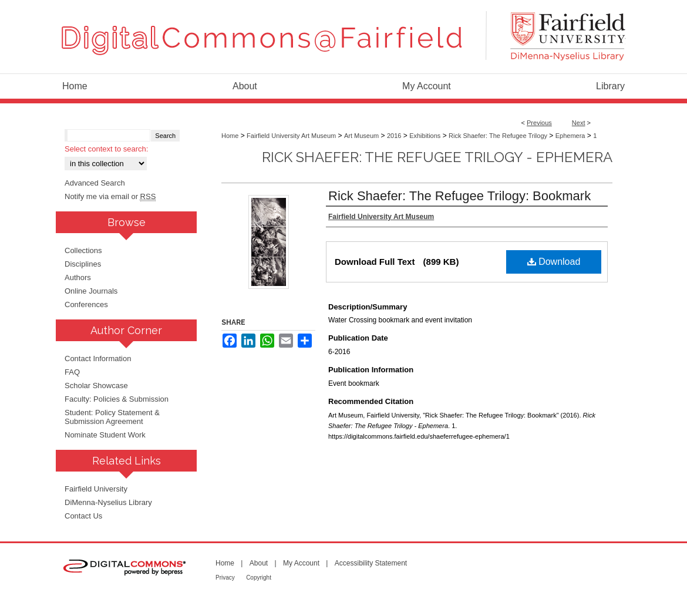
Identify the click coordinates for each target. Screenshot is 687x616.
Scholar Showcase (96, 386)
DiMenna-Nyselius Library (108, 502)
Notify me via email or (110, 196)
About (259, 563)
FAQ (72, 372)
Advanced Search (95, 183)
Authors (78, 277)
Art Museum (361, 136)
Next (579, 123)
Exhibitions (425, 136)
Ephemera (570, 136)
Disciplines (83, 264)
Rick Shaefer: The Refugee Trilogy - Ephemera (437, 157)
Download (554, 262)
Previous (539, 123)
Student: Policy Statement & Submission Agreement (112, 417)
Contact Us (83, 516)
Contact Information (98, 359)
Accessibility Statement (371, 563)
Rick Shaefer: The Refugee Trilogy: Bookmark (459, 196)
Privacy (225, 578)
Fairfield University (96, 489)
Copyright (259, 578)
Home (230, 136)
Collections (83, 250)
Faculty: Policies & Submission (117, 399)
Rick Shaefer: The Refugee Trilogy (498, 136)
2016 (394, 136)
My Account (301, 563)
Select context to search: (106, 149)
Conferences (86, 304)
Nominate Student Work (105, 435)
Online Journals (91, 291)
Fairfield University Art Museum (291, 136)
